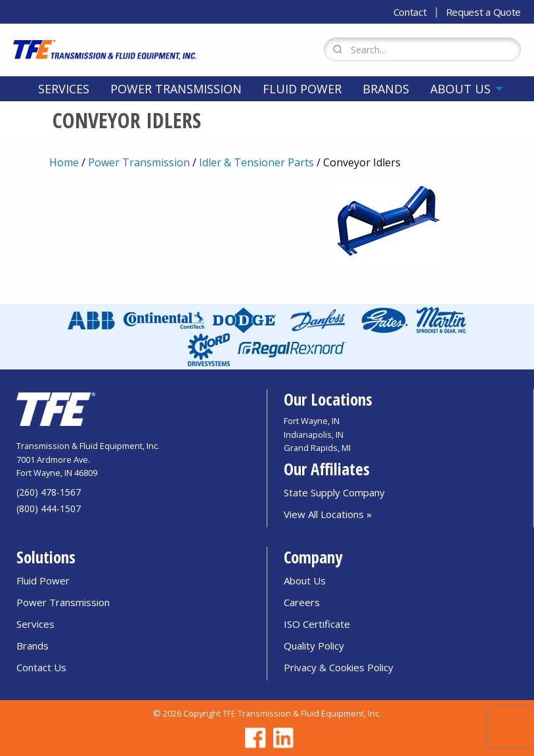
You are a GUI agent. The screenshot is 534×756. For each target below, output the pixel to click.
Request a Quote (484, 12)
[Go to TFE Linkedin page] (281, 738)
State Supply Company (334, 492)
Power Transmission (176, 89)
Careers (302, 602)
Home (64, 162)
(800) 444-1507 (49, 508)
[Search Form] (422, 49)
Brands (386, 89)
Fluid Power (302, 89)
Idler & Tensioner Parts (256, 162)
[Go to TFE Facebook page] (254, 738)
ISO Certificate (317, 624)
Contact (410, 12)
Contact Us (41, 667)
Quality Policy (314, 646)
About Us (460, 89)
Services (64, 89)
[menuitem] (64, 89)
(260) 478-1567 (49, 492)
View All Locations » (328, 514)
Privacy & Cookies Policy (339, 667)
